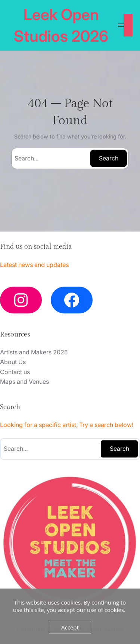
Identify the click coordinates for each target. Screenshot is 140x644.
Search (109, 158)
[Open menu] (121, 25)
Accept (70, 627)
